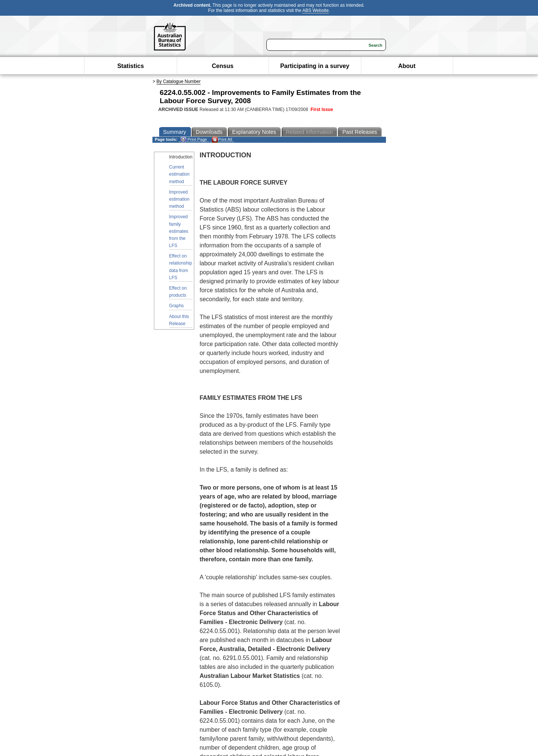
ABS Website (315, 10)
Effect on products (178, 292)
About (407, 66)
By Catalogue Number (179, 81)
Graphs (177, 306)
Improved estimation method (180, 199)
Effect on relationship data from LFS (181, 267)
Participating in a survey (315, 66)
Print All (222, 140)
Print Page (194, 140)
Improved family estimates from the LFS (179, 231)
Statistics (131, 66)
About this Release (179, 320)
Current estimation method (180, 174)
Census (223, 66)
